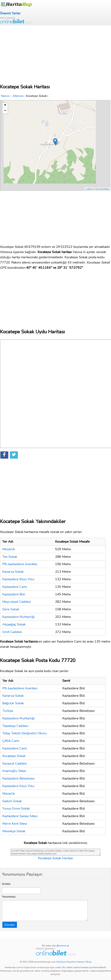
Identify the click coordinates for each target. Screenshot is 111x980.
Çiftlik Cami (11, 741)
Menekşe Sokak (14, 831)
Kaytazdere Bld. (14, 594)
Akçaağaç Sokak (14, 624)
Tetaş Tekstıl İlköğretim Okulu (25, 733)
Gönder (10, 925)
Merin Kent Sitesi (15, 824)
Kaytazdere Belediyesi (18, 778)
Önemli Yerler (10, 13)
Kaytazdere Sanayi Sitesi (20, 816)
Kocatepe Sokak (14, 756)
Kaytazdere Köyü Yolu (18, 579)
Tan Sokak (10, 557)
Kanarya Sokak (13, 572)
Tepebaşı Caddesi (15, 726)
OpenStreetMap (102, 189)
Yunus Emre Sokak (16, 808)
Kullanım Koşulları (66, 962)
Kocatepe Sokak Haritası (55, 858)
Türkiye (8, 711)
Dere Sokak (11, 609)
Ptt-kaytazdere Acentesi (20, 564)
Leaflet (89, 189)
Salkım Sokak (12, 801)
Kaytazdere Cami (15, 587)
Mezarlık (9, 549)
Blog (89, 962)
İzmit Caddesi (12, 632)
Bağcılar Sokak (13, 703)
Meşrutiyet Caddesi (17, 602)
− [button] (5, 111)
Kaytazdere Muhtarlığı (18, 617)
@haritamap (63, 946)
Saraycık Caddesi (15, 763)
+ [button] (5, 105)
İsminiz (6, 884)
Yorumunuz (9, 897)
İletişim (81, 962)
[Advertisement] (55, 52)
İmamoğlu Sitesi (14, 771)
